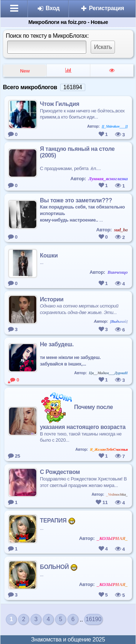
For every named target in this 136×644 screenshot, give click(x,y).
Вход (48, 8)
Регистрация (102, 8)
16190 (93, 619)
